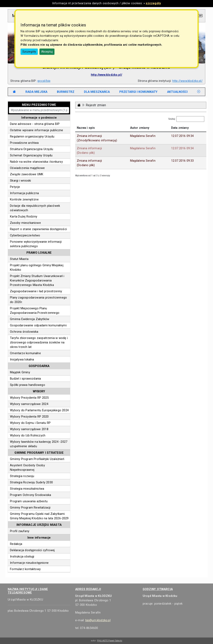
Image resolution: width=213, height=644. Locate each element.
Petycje (15, 187)
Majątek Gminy (20, 372)
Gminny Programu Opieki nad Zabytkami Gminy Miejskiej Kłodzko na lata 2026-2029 (39, 516)
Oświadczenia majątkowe (27, 168)
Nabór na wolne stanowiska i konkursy (36, 162)
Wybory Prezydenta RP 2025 (29, 398)
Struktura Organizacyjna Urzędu (32, 149)
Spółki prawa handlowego (28, 385)
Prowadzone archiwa (24, 143)
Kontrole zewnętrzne (24, 199)
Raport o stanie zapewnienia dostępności (38, 229)
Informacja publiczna (24, 193)
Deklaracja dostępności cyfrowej (32, 550)
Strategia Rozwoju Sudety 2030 (31, 482)
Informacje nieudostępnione (29, 563)
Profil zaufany (20, 531)
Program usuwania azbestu (29, 501)
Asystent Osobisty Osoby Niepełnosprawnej (27, 468)
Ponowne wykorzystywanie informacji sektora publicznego (36, 244)
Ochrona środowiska (24, 332)
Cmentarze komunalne (25, 353)
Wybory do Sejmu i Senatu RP (30, 423)
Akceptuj (47, 52)
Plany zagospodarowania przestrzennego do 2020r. (38, 300)
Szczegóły (29, 52)
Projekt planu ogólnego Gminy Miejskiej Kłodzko (37, 267)
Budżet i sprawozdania (25, 379)
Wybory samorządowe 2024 (29, 404)
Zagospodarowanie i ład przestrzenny (36, 291)
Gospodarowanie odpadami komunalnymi (38, 325)
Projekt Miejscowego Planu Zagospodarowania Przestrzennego (35, 311)
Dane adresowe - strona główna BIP (35, 124)
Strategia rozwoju (22, 476)
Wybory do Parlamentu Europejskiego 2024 (39, 410)
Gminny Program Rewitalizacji (30, 508)
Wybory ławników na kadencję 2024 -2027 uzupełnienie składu (39, 444)
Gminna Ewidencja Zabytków (30, 319)
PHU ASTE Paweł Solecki (110, 641)
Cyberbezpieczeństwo (25, 235)
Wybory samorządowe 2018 (29, 429)
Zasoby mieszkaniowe (25, 223)
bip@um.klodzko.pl (98, 620)
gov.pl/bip (44, 81)
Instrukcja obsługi (22, 556)
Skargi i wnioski (20, 181)
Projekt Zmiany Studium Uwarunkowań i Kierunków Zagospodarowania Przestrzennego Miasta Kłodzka (37, 280)
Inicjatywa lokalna (22, 359)
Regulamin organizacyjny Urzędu (32, 136)
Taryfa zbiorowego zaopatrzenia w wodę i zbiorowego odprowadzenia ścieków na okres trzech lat (39, 342)
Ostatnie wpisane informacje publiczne (36, 130)
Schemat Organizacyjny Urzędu (31, 155)
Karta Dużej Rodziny (24, 216)
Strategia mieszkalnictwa (27, 489)
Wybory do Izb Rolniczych (28, 435)
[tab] (36, 92)
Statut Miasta (19, 259)
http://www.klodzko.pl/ (187, 81)
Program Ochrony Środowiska (30, 495)
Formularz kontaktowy (25, 569)
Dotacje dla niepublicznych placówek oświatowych (35, 208)
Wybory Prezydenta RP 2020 (29, 417)
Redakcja (16, 544)
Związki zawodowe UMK (27, 174)
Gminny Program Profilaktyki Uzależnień (37, 459)
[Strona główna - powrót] (79, 105)
